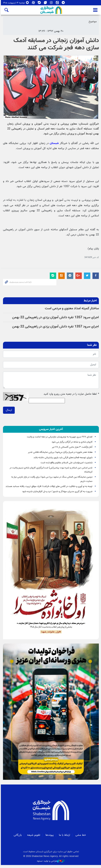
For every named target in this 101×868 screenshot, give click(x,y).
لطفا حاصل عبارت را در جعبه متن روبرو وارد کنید (71, 395)
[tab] (50, 430)
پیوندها (49, 838)
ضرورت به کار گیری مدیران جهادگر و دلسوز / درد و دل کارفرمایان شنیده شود (57, 492)
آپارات (32, 3)
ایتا (56, 3)
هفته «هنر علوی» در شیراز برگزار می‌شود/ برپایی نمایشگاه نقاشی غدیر (60, 453)
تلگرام (62, 3)
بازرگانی (18, 838)
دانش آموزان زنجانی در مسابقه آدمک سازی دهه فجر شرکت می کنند (56, 44)
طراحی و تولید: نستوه (51, 864)
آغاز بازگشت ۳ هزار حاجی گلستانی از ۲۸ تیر (72, 448)
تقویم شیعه (33, 838)
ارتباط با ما (64, 838)
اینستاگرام (50, 3)
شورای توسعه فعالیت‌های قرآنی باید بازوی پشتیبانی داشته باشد (63, 458)
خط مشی (80, 838)
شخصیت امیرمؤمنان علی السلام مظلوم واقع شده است (67, 463)
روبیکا (26, 3)
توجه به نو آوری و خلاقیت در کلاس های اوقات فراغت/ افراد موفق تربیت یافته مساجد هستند (49, 487)
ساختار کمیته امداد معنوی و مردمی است (72, 309)
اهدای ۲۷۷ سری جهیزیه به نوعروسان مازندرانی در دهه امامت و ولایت (60, 438)
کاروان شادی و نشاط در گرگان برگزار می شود (72, 443)
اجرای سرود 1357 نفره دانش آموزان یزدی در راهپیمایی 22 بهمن (56, 318)
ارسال (8, 411)
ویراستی (44, 3)
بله (38, 3)
